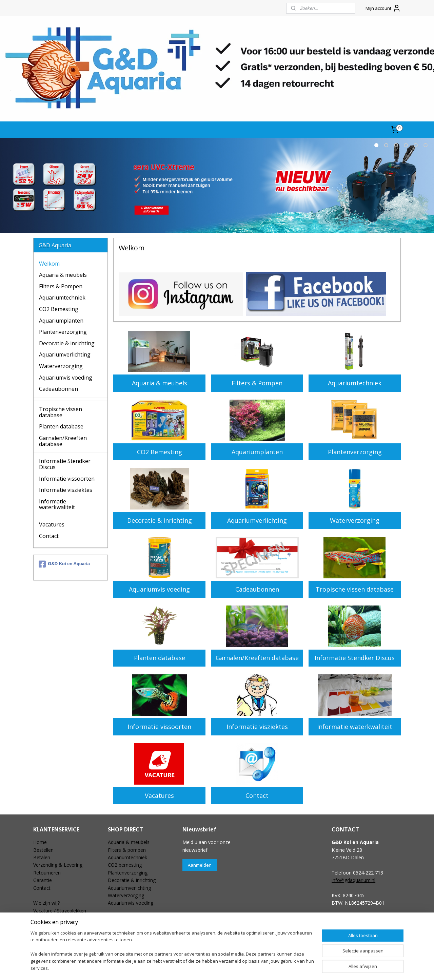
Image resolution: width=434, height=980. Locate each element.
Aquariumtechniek (355, 383)
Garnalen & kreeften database (141, 941)
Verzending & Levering (58, 865)
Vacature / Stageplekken (60, 911)
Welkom (49, 264)
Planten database (159, 658)
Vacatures (159, 795)
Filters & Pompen (257, 383)
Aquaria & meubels (159, 383)
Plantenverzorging (354, 452)
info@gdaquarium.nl (353, 880)
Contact (257, 795)
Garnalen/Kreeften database (257, 658)
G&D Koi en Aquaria (64, 564)
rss (205, 968)
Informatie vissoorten (159, 727)
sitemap (191, 968)
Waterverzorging (355, 520)
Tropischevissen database (136, 926)
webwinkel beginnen (231, 968)
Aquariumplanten (257, 452)
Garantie (43, 880)
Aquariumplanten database (137, 933)
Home (40, 842)
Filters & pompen (127, 850)
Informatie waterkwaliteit (355, 727)
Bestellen (43, 850)
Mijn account (383, 8)
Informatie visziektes (257, 727)
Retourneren (47, 873)
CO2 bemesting (125, 865)
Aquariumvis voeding (159, 589)
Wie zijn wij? (46, 903)
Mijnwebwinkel (290, 968)
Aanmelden (200, 865)
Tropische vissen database (355, 589)
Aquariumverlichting (257, 520)
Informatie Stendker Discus (355, 658)
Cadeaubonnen (257, 589)
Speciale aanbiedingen (132, 918)
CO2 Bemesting (159, 452)
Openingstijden (50, 918)
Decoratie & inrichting (159, 520)
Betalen (42, 857)
